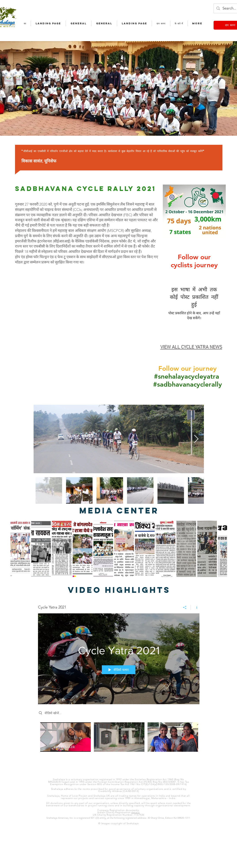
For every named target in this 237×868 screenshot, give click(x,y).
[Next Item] (196, 439)
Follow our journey (188, 368)
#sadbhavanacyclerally (188, 384)
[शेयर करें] (185, 607)
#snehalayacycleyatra (187, 376)
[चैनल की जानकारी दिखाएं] (195, 607)
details (135, 812)
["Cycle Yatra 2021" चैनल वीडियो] (119, 742)
